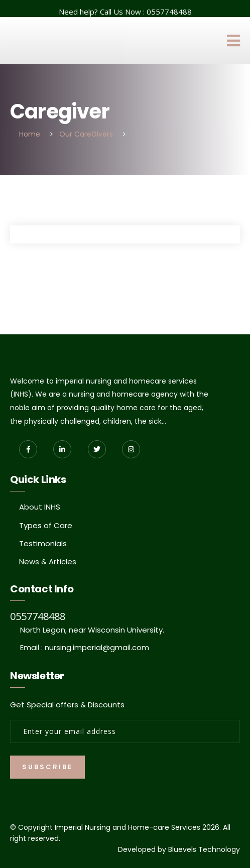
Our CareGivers (86, 134)
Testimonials (43, 543)
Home (30, 134)
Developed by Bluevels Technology (179, 849)
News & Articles (48, 562)
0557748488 (169, 12)
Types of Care (46, 525)
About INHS (40, 507)
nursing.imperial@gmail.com (97, 647)
